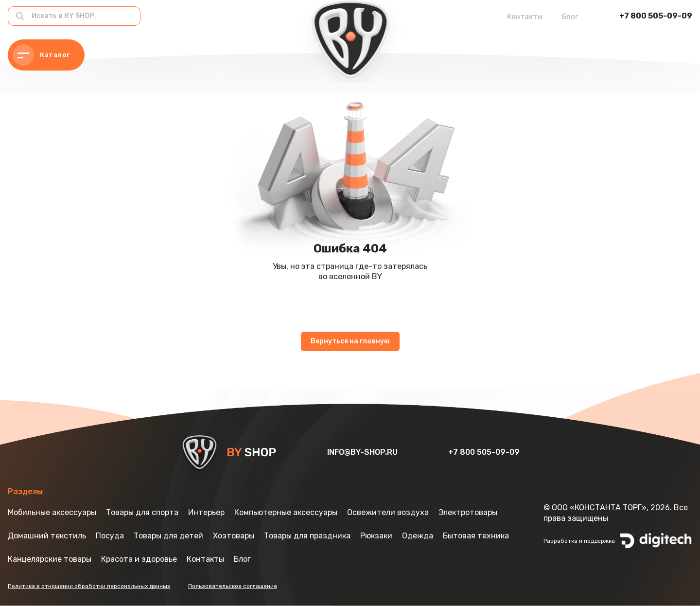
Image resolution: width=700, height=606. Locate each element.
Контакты (525, 17)
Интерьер (206, 512)
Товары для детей (168, 536)
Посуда (110, 536)
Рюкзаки (376, 536)
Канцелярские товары (50, 559)
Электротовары (468, 512)
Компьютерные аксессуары (286, 512)
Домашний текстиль (47, 536)
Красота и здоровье (139, 559)
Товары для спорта (142, 512)
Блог (570, 17)
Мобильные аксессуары (52, 512)
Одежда (418, 536)
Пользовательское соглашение (233, 586)
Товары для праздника (307, 536)
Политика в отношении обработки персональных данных (89, 586)
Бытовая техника (476, 536)
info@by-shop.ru (363, 452)
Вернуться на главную (350, 341)
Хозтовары (234, 536)
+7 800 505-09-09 (656, 16)
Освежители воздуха (388, 512)
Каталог (41, 55)
